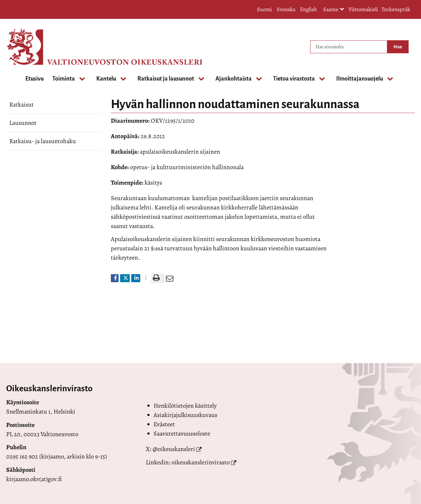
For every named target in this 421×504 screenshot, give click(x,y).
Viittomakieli (363, 9)
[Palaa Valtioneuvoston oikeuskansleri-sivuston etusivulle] (31, 47)
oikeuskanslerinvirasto (201, 462)
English (308, 9)
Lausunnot (23, 123)
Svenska (286, 9)
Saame (334, 10)
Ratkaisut (22, 105)
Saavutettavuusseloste (182, 434)
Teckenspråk (396, 9)
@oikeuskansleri (174, 449)
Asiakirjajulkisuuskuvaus (185, 415)
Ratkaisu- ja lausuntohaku (43, 141)
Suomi (265, 9)
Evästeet (164, 424)
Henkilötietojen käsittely (185, 406)
